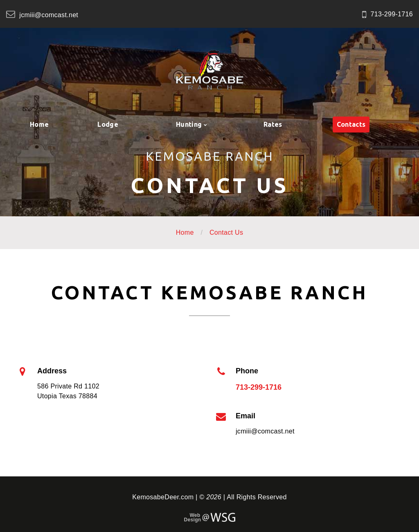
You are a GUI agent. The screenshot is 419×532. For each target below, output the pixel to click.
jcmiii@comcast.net (49, 15)
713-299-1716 (392, 14)
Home (39, 124)
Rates (273, 124)
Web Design (192, 518)
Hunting (189, 124)
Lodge (108, 124)
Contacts (351, 124)
